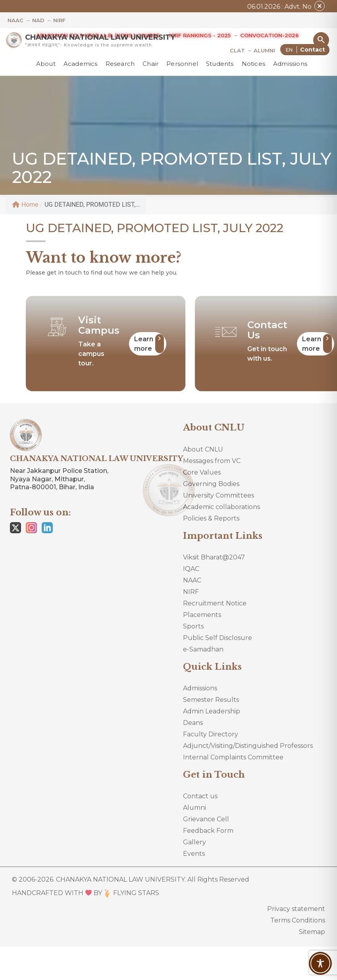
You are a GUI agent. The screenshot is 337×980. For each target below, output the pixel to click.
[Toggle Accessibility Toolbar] (320, 963)
